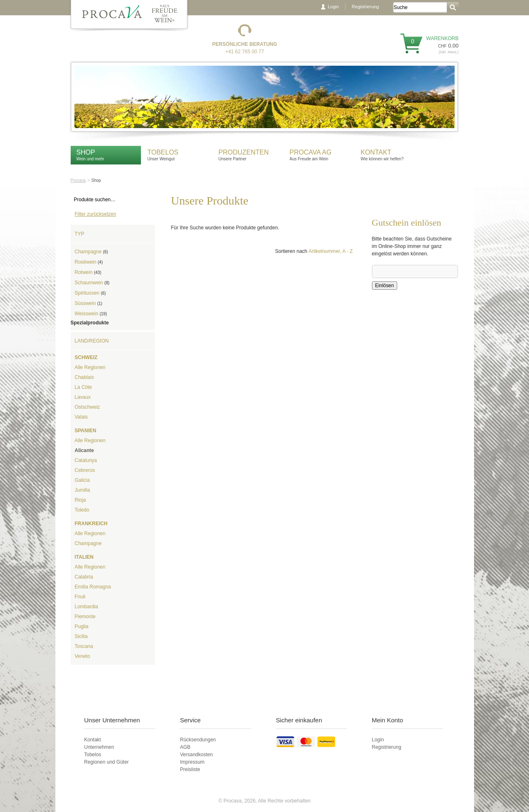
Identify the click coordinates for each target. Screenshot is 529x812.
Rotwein (88, 272)
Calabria (84, 577)
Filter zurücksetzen (96, 214)
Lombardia (87, 607)
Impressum (192, 762)
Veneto (82, 656)
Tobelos (163, 152)
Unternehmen (99, 747)
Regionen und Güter (107, 762)
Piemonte (85, 617)
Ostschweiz (87, 407)
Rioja (80, 500)
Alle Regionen (90, 367)
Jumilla (82, 490)
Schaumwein (92, 283)
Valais (81, 417)
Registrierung (365, 7)
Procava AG (311, 152)
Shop (86, 152)
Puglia (82, 626)
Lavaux (83, 397)
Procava (78, 180)
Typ (80, 234)
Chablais (85, 377)
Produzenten (244, 152)
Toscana (84, 646)
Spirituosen (91, 293)
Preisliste (190, 769)
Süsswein (89, 303)
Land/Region (92, 341)
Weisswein (91, 314)
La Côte (83, 387)
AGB (185, 747)
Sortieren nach (291, 251)
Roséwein (89, 262)
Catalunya (86, 460)
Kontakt (377, 152)
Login (333, 7)
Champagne (92, 252)
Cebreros (85, 470)
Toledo (82, 510)
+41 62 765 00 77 (245, 52)
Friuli (80, 597)
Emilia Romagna (93, 587)
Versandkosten (197, 755)
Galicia (82, 480)
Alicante (85, 450)
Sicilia (81, 636)
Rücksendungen (198, 740)
